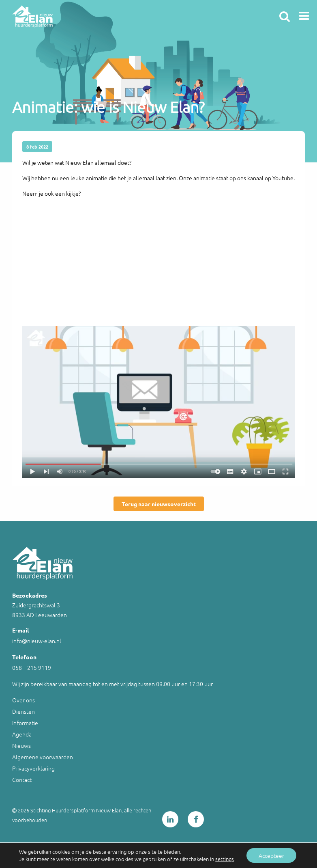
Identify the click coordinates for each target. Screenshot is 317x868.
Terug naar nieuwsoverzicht (159, 504)
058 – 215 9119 (32, 667)
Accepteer (271, 855)
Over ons (24, 700)
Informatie (25, 723)
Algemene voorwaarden (43, 757)
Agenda (22, 734)
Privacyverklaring (33, 768)
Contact (22, 779)
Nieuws (21, 745)
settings (225, 859)
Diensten (24, 711)
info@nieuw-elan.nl (37, 641)
